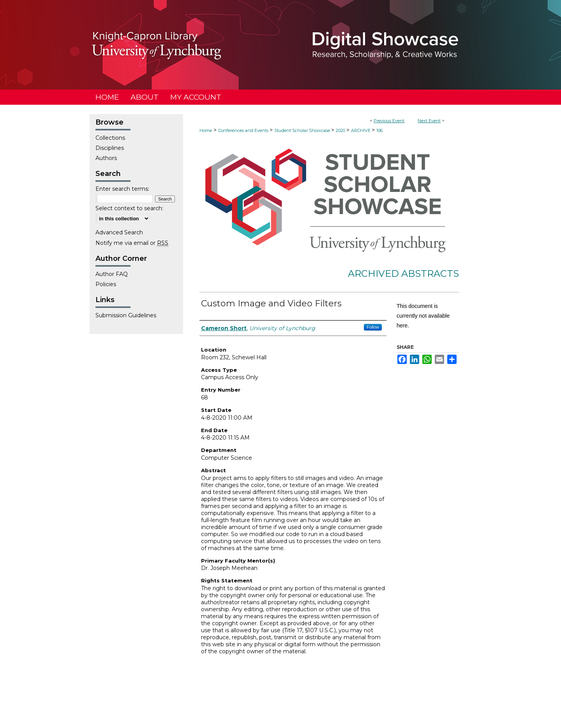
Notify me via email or (132, 243)
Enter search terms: (122, 189)
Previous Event (389, 121)
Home (206, 130)
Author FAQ (112, 274)
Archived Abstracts (403, 273)
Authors (106, 158)
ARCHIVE (361, 130)
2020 (341, 130)
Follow (373, 327)
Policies (106, 284)
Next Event (429, 121)
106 (379, 130)
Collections (110, 138)
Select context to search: (129, 208)
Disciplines (110, 148)
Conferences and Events (244, 130)
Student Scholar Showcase (303, 130)
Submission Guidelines (126, 315)
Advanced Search (119, 232)
